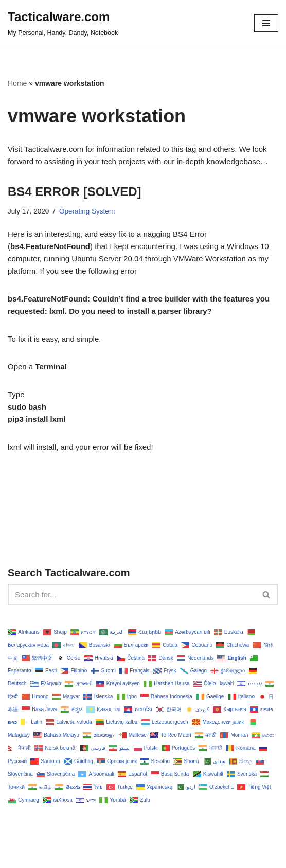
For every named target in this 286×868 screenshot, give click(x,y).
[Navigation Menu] (266, 23)
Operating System (87, 211)
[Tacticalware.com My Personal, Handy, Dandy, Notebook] (63, 23)
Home (17, 83)
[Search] (131, 595)
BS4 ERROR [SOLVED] (75, 192)
